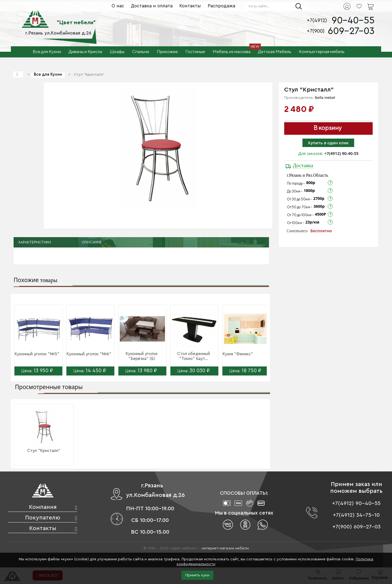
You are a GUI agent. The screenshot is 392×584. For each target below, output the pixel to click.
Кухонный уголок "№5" (37, 354)
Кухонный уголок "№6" (89, 354)
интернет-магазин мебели (225, 548)
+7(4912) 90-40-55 (341, 153)
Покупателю (43, 518)
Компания (43, 507)
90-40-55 (353, 21)
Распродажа (221, 6)
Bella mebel (325, 98)
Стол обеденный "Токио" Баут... (194, 356)
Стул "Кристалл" (44, 451)
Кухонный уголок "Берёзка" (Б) (142, 356)
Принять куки (197, 575)
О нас (118, 6)
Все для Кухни (48, 74)
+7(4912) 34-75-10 (356, 515)
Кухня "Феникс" (238, 354)
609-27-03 (351, 31)
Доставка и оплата (152, 6)
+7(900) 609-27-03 (356, 527)
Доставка (303, 165)
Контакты (190, 6)
